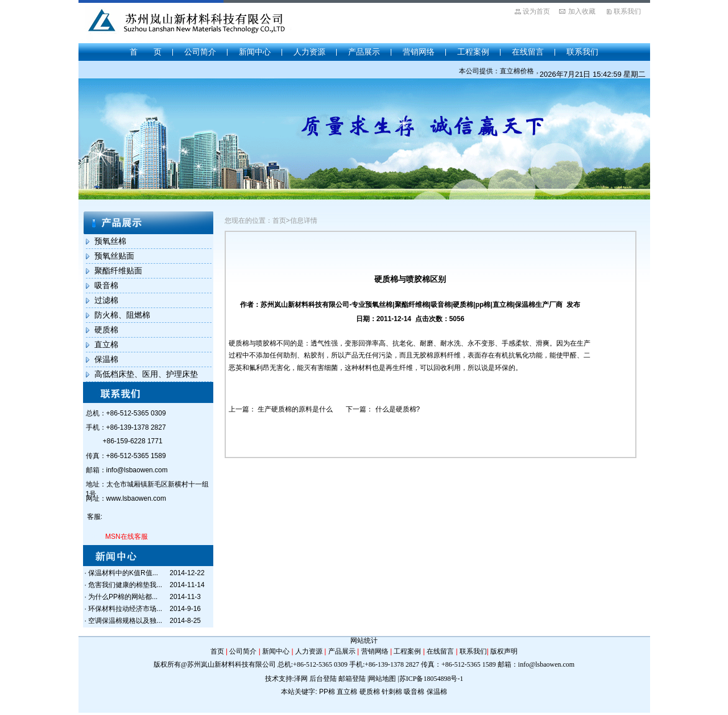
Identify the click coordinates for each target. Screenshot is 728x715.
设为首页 (536, 11)
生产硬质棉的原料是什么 (295, 409)
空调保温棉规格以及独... (125, 621)
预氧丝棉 (110, 241)
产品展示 (364, 52)
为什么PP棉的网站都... (123, 597)
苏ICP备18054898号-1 (431, 679)
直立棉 (106, 344)
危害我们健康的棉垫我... (125, 585)
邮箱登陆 (352, 679)
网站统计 (364, 641)
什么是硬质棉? (398, 409)
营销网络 (419, 52)
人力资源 (309, 52)
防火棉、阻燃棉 (122, 315)
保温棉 (106, 359)
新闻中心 (255, 52)
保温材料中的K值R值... (123, 573)
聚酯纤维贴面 (118, 271)
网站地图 (382, 679)
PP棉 (327, 692)
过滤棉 (106, 300)
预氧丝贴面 (114, 256)
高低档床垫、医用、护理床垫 (146, 374)
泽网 (301, 679)
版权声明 (504, 651)
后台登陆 (323, 679)
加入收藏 (582, 11)
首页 (217, 651)
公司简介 (200, 52)
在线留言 (528, 52)
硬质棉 (106, 330)
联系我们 (627, 11)
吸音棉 (106, 285)
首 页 (146, 52)
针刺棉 (392, 692)
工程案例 (473, 52)
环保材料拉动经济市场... (125, 609)
